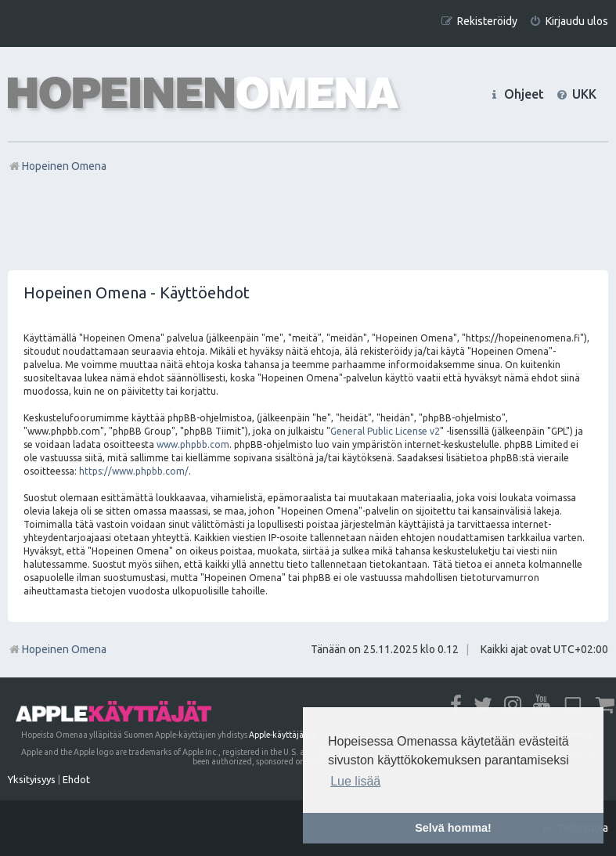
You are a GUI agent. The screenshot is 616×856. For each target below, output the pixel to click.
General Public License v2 (385, 431)
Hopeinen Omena (57, 649)
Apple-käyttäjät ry (282, 735)
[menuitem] (569, 22)
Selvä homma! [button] (453, 828)
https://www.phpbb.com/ (134, 471)
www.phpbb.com (193, 444)
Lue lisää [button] (355, 781)
